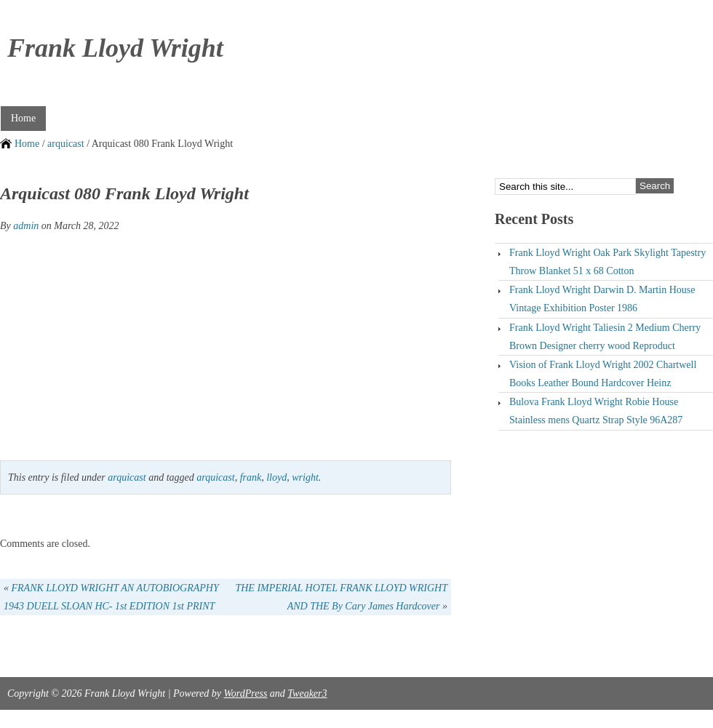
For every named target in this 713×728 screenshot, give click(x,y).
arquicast (66, 144)
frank (251, 477)
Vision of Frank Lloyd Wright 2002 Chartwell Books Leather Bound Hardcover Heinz (603, 374)
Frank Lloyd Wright (115, 48)
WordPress (245, 693)
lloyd (276, 477)
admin (26, 226)
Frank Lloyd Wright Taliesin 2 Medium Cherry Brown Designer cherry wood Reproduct (605, 337)
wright (305, 477)
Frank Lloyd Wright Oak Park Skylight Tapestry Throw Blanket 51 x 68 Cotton (608, 262)
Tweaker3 (307, 693)
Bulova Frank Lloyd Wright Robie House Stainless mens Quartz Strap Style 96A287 (596, 411)
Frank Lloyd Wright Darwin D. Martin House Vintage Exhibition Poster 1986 (602, 299)
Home (23, 118)
